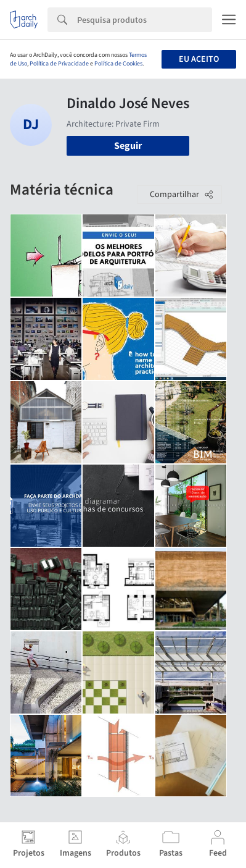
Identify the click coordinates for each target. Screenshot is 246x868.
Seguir (128, 146)
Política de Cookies (118, 64)
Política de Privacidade (59, 64)
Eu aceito (199, 59)
